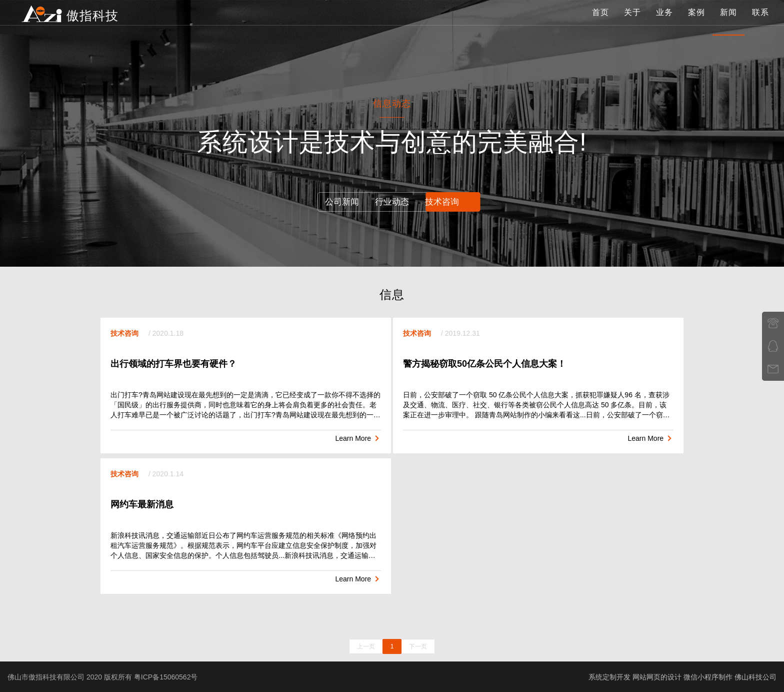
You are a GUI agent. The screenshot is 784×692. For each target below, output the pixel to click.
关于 (632, 22)
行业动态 (392, 202)
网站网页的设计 (657, 676)
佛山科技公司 (755, 676)
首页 (600, 22)
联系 (760, 22)
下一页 (418, 646)
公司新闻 (337, 202)
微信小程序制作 (708, 676)
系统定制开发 (609, 676)
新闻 (728, 22)
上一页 (366, 646)
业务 (664, 22)
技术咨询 (446, 202)
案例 (696, 22)
